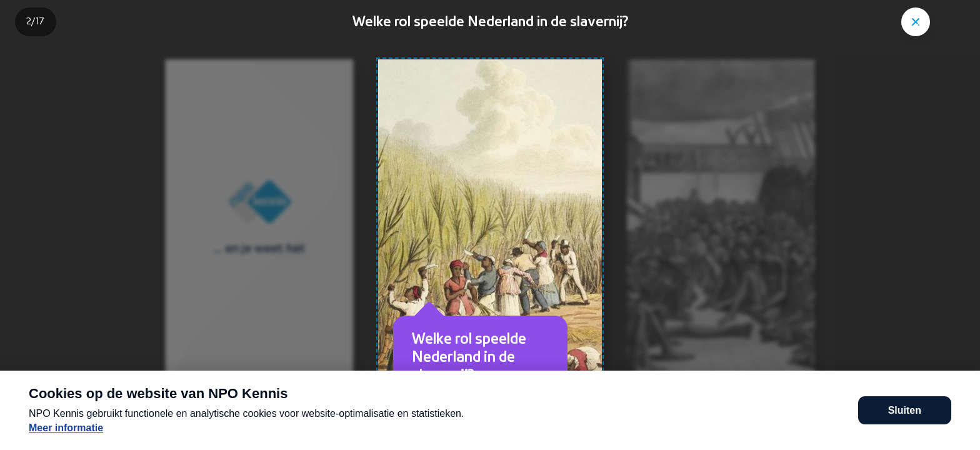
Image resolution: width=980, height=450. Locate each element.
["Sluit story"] (916, 22)
